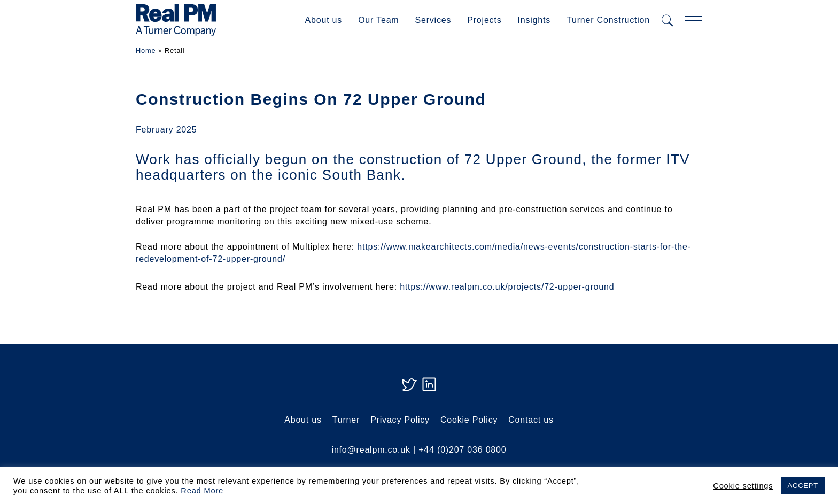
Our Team (378, 20)
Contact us (531, 420)
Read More (202, 491)
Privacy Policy (400, 420)
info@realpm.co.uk (371, 450)
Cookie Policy (469, 420)
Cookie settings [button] (743, 486)
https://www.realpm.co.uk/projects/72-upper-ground (507, 287)
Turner (346, 420)
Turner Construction (608, 20)
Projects (484, 20)
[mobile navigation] (693, 21)
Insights (534, 20)
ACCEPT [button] (803, 486)
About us (324, 20)
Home (146, 51)
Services (433, 20)
